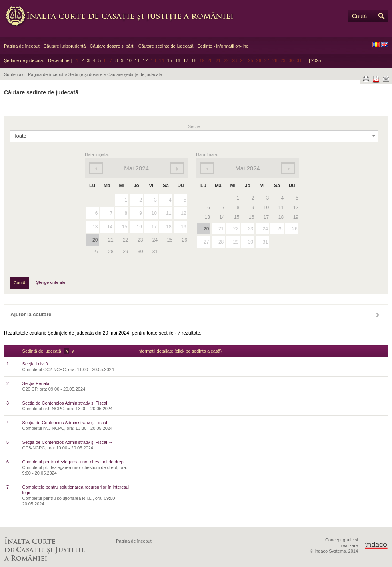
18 (194, 60)
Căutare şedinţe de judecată (166, 46)
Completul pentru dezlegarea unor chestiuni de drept (74, 462)
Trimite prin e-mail (386, 79)
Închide (378, 315)
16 (178, 60)
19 (183, 227)
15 (170, 60)
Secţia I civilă (35, 364)
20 (95, 240)
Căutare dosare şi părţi (112, 46)
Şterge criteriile (51, 282)
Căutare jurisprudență (65, 46)
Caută (359, 16)
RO (376, 45)
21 (221, 229)
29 (236, 242)
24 (265, 229)
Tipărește (366, 79)
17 (186, 60)
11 (137, 60)
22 (236, 229)
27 (206, 242)
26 (295, 229)
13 (95, 227)
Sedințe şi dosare (85, 74)
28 (221, 242)
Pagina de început (22, 46)
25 (280, 229)
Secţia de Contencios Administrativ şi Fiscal (65, 403)
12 (145, 60)
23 (251, 229)
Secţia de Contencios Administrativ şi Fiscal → (68, 442)
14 (110, 227)
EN (384, 45)
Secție (194, 126)
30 (251, 242)
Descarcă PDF (376, 79)
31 (265, 242)
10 (129, 60)
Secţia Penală (36, 383)
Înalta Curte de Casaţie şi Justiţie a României (124, 16)
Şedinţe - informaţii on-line (223, 46)
